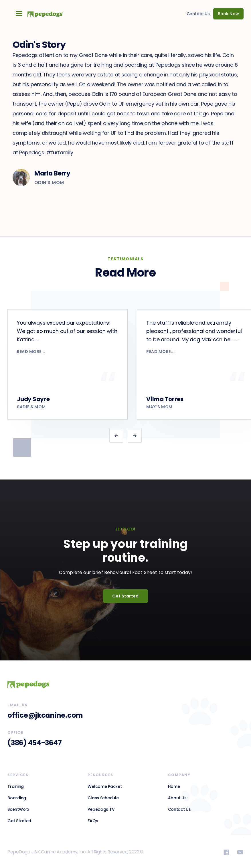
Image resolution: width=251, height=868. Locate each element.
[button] (19, 14)
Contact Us (198, 14)
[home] (43, 13)
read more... (31, 352)
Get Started (125, 596)
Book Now (228, 14)
